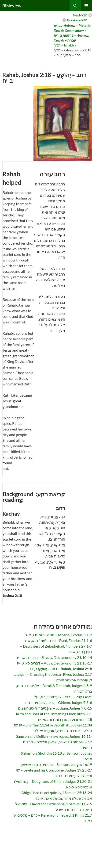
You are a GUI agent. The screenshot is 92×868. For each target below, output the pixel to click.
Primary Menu (86, 6)
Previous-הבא (77, 20)
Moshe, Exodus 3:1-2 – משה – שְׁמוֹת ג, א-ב (59, 635)
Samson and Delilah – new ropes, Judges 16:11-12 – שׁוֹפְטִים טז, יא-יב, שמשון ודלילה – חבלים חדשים (54, 742)
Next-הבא (80, 15)
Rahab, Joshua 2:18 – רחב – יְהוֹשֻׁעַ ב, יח (61, 669)
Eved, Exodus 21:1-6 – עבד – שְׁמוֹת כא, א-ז (59, 640)
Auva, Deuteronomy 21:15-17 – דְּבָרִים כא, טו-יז (54, 663)
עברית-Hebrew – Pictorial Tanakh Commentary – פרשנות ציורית (73, 30)
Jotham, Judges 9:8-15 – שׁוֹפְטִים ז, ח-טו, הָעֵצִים (55, 708)
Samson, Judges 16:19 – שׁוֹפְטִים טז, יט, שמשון (57, 764)
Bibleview (12, 6)
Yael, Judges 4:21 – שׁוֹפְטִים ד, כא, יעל (63, 697)
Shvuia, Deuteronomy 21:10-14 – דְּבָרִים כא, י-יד (54, 657)
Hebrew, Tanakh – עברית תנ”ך (71, 40)
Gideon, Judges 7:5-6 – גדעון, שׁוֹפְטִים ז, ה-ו (59, 702)
